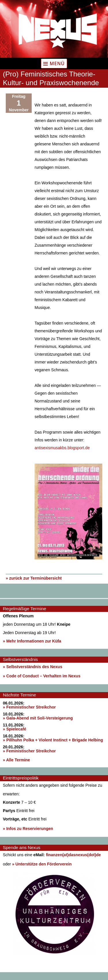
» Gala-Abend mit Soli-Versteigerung (38, 718)
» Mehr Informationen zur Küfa (32, 641)
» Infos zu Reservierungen (28, 829)
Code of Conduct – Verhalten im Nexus (43, 676)
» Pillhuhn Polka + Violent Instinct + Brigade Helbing (53, 740)
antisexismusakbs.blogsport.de (62, 448)
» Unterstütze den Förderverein (42, 864)
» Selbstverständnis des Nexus (33, 667)
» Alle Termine (16, 760)
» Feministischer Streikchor (29, 707)
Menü (57, 63)
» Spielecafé (15, 729)
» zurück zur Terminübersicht (34, 578)
